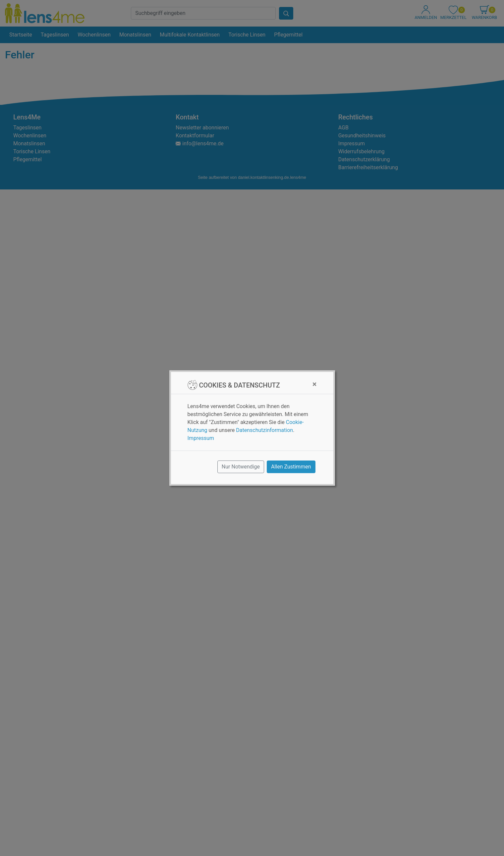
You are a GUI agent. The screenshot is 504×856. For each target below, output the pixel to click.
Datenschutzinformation (264, 430)
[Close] (315, 384)
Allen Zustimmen (291, 467)
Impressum (201, 438)
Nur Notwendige (241, 467)
